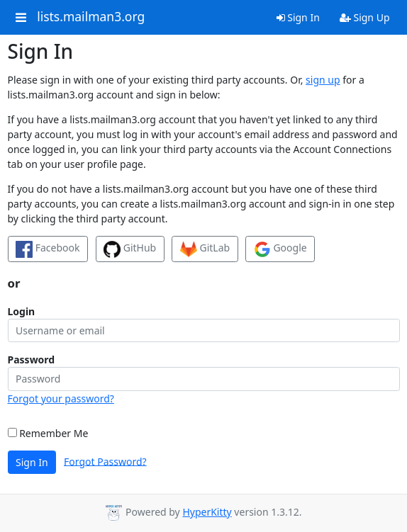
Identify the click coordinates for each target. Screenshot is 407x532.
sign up (323, 80)
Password (32, 360)
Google (280, 249)
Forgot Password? (105, 461)
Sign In (298, 17)
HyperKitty (207, 512)
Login (22, 311)
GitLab (205, 249)
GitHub (130, 249)
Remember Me (48, 433)
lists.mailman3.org (91, 17)
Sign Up (365, 17)
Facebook (48, 249)
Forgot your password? (61, 398)
